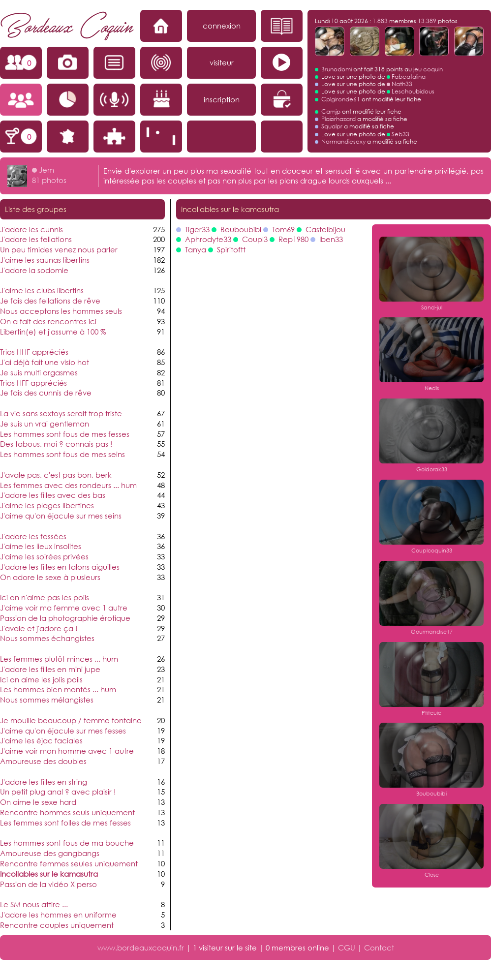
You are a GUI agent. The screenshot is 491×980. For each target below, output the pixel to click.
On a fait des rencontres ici (48, 321)
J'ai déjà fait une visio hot (45, 362)
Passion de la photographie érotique (65, 618)
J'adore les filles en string (44, 782)
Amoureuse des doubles (43, 761)
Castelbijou (325, 229)
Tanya (196, 249)
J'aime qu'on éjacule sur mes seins (61, 516)
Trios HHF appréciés (34, 352)
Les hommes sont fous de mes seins (62, 454)
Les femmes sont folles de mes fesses (65, 823)
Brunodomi (337, 69)
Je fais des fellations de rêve (50, 301)
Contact (379, 948)
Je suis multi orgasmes (39, 372)
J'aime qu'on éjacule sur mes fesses (63, 731)
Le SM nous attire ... (34, 904)
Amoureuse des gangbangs (50, 853)
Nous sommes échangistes (47, 638)
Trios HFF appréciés (33, 383)
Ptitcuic (431, 713)
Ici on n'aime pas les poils (45, 597)
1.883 (380, 21)
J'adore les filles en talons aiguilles (60, 567)
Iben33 (331, 239)
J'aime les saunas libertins (45, 260)
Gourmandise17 (432, 632)
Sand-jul (432, 307)
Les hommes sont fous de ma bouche (67, 843)
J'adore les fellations (36, 239)
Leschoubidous (413, 91)
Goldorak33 (432, 469)
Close (432, 875)
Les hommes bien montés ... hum (58, 689)
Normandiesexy (343, 141)
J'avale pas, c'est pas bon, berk (56, 475)
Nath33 (402, 84)
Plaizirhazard (338, 119)
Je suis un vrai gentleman (45, 424)
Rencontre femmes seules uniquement (69, 863)
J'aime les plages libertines (47, 505)
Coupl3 (255, 239)
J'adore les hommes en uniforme (58, 915)
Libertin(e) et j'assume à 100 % (53, 332)
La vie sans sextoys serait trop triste (61, 413)
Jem (46, 170)
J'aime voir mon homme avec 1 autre (67, 751)
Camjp (331, 111)
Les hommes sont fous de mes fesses (65, 434)
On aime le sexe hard (38, 802)
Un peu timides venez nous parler (59, 249)
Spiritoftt (231, 249)
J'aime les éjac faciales (41, 740)
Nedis (432, 388)
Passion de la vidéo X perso (48, 884)
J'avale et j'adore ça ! (39, 628)
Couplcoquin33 (432, 551)
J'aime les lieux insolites (41, 546)
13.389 (427, 21)
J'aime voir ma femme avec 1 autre (64, 608)
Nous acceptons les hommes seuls (61, 311)
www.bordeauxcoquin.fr (141, 948)
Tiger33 (197, 229)
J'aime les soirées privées (44, 556)
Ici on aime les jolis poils (41, 679)
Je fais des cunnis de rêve (46, 393)
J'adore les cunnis (31, 229)
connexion (222, 26)
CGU (347, 948)
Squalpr (332, 126)
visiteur (222, 62)
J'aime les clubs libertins (42, 290)
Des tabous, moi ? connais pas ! (56, 444)
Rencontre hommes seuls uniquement (67, 812)
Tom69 (283, 229)
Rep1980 (293, 239)
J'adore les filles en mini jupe (50, 669)
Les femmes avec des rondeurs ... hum (68, 485)
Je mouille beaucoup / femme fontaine (71, 720)
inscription (222, 99)
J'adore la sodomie (34, 270)
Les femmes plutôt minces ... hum (59, 659)
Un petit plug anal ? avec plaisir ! (58, 792)
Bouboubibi (241, 229)
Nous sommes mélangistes (47, 700)
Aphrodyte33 (208, 239)
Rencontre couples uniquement (57, 925)
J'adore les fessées (33, 536)
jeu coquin (428, 69)
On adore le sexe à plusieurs (50, 577)
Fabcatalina (409, 77)
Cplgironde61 (341, 99)
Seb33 (400, 134)
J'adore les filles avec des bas (53, 495)
